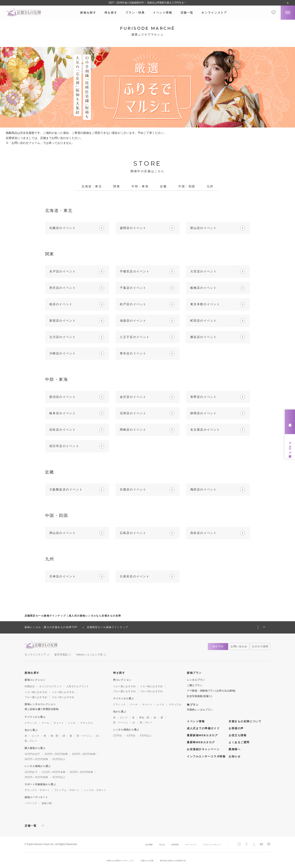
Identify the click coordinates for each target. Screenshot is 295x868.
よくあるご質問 (239, 742)
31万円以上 (59, 759)
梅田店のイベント (204, 489)
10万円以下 (31, 772)
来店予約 (290, 422)
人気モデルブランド (77, 686)
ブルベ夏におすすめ (36, 697)
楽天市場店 (61, 655)
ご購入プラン (195, 685)
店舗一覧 (187, 13)
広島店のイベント (133, 533)
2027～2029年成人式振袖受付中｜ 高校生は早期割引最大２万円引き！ (148, 3)
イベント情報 (162, 13)
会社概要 (134, 844)
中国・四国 (187, 186)
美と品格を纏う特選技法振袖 (41, 709)
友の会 (149, 844)
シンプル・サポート (95, 790)
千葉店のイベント (133, 288)
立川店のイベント (63, 337)
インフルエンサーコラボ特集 (206, 756)
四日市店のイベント (64, 446)
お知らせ (235, 756)
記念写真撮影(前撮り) (200, 696)
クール (45, 723)
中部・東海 (140, 186)
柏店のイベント (61, 304)
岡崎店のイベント (133, 430)
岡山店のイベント (63, 533)
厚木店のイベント (133, 353)
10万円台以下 (32, 754)
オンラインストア (214, 13)
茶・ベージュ (84, 736)
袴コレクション (122, 680)
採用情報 (164, 844)
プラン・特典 (135, 13)
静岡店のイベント (204, 413)
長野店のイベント (204, 397)
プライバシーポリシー (209, 844)
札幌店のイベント (63, 228)
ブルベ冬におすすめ (63, 697)
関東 (117, 186)
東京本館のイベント (205, 304)
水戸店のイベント (63, 271)
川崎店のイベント (63, 353)
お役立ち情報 (238, 735)
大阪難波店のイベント (66, 489)
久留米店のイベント (135, 576)
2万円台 (118, 736)
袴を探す (111, 13)
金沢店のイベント (133, 397)
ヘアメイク (31, 803)
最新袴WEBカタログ (201, 742)
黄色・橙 (144, 718)
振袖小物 (47, 803)
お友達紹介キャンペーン (203, 749)
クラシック (31, 723)
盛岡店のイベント (133, 228)
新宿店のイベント (63, 321)
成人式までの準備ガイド (203, 728)
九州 (210, 186)
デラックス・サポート (37, 790)
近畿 (163, 186)
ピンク (35, 736)
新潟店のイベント (63, 397)
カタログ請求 (290, 446)
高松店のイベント (204, 533)
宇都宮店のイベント (135, 271)
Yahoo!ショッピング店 (89, 655)
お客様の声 (236, 728)
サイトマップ (183, 844)
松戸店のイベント (133, 304)
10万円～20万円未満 (56, 754)
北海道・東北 (92, 186)
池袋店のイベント (133, 321)
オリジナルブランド (50, 686)
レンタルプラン (196, 680)
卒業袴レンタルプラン (200, 710)
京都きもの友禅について (245, 721)
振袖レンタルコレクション (40, 704)
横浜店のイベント (204, 337)
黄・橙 (54, 736)
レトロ (72, 723)
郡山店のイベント (204, 228)
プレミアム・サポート (67, 790)
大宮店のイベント (204, 271)
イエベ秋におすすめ (63, 692)
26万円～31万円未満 (36, 759)
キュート (59, 723)
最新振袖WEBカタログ (202, 735)
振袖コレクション (35, 680)
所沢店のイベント (63, 288)
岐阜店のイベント (63, 413)
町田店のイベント (204, 321)
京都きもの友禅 (147, 860)
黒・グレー (31, 741)
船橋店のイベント (204, 288)
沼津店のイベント (133, 413)
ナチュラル (87, 723)
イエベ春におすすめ (36, 692)
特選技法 (30, 686)
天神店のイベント (63, 576)
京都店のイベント (133, 489)
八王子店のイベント (135, 337)
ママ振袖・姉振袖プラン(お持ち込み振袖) (211, 691)
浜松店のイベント (63, 430)
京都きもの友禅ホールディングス (114, 860)
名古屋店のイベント (205, 430)
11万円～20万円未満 (54, 772)
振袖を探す (88, 13)
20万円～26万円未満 (84, 754)
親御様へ (235, 749)
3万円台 (131, 736)
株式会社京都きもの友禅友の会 (180, 860)
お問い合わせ (239, 646)
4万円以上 (146, 736)
